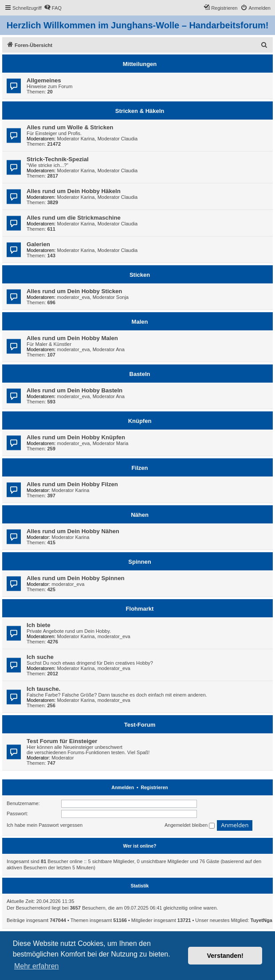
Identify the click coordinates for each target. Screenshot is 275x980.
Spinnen (139, 562)
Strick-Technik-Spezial (58, 159)
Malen (140, 322)
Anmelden (123, 787)
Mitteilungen (140, 64)
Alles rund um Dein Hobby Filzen (72, 484)
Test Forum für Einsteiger (62, 741)
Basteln (140, 374)
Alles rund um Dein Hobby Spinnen (76, 578)
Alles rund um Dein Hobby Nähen (73, 531)
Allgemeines (44, 80)
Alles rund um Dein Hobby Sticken (74, 291)
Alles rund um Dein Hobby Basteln (75, 390)
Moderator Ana (109, 349)
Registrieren (154, 787)
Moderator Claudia (118, 139)
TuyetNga (261, 920)
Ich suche (40, 657)
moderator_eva (74, 297)
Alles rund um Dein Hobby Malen (72, 338)
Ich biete (39, 625)
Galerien (38, 244)
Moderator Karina (76, 139)
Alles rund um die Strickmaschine (74, 218)
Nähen (140, 515)
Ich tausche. (43, 689)
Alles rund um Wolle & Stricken (70, 127)
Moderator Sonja (111, 297)
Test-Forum (140, 725)
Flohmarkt (140, 609)
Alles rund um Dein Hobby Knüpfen (76, 437)
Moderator (63, 758)
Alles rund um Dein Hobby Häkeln (74, 191)
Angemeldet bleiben (190, 825)
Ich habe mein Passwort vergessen (45, 825)
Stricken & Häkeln (140, 111)
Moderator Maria (111, 443)
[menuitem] (53, 8)
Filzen (140, 468)
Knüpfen (140, 421)
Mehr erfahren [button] (37, 966)
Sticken (140, 275)
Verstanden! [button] (225, 956)
